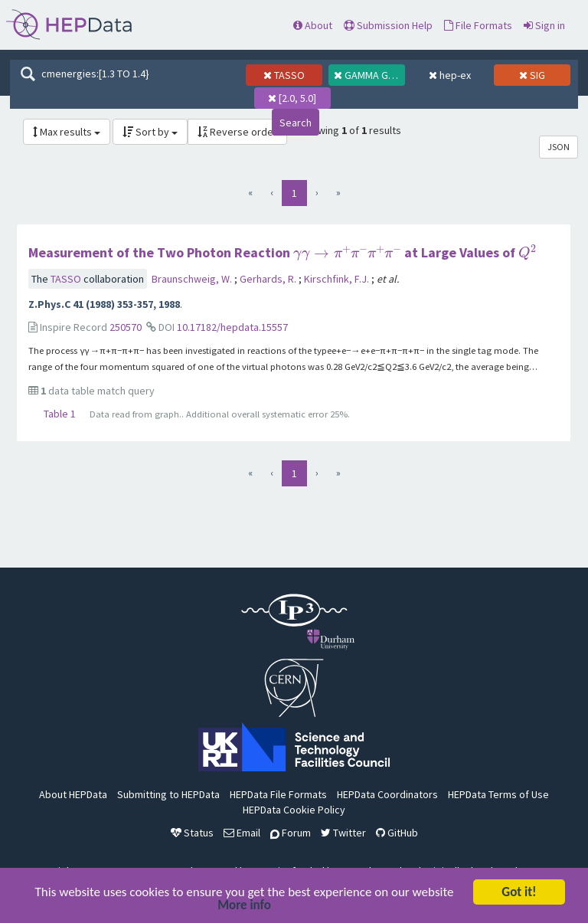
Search (296, 123)
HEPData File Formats (278, 794)
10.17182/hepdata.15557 (232, 327)
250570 (126, 327)
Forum (291, 833)
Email (242, 833)
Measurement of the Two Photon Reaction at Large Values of (282, 252)
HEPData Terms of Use (498, 794)
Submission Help (388, 25)
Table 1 (60, 414)
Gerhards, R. (269, 279)
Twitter (343, 833)
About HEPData (73, 794)
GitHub (397, 833)
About (313, 25)
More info (244, 907)
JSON (559, 147)
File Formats (478, 25)
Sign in (544, 25)
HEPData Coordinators (387, 794)
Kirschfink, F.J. (338, 279)
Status (192, 833)
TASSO (67, 279)
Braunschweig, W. (193, 279)
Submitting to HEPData (168, 794)
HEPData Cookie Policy (294, 810)
